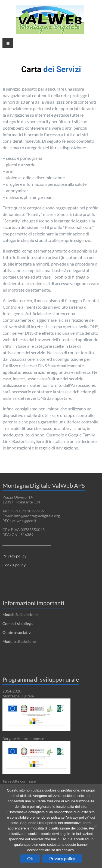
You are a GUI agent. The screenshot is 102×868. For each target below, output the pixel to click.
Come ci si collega (18, 623)
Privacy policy (14, 556)
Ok (30, 858)
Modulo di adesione (19, 641)
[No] (95, 826)
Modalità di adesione (20, 615)
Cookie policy (14, 565)
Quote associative (17, 632)
